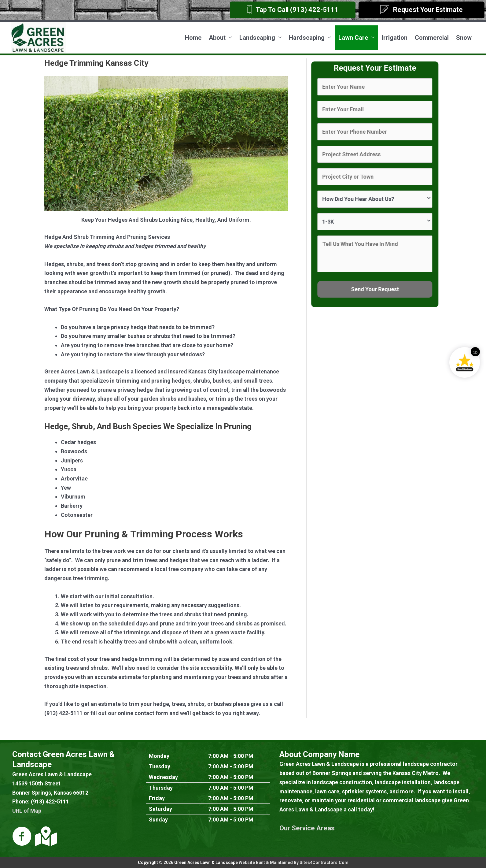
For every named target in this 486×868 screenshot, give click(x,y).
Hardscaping (307, 38)
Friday (157, 798)
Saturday (160, 809)
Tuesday (160, 766)
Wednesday (163, 777)
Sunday (158, 820)
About (217, 38)
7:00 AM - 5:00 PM (231, 756)
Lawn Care (353, 38)
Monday (159, 756)
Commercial (432, 38)
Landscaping (257, 38)
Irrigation (395, 38)
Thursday (161, 788)
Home (193, 38)
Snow (464, 38)
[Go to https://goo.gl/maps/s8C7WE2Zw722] (45, 836)
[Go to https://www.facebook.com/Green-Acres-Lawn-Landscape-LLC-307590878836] (22, 837)
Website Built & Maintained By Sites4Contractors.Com (294, 862)
